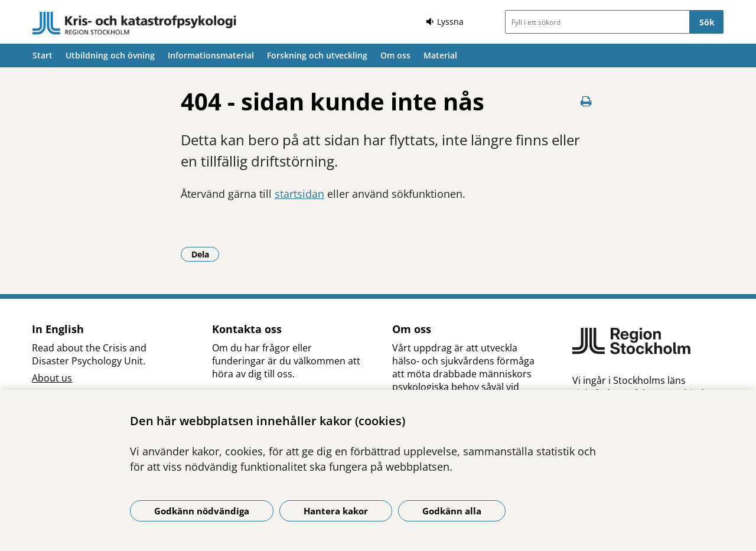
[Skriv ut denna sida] (586, 101)
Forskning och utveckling (317, 55)
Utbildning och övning (110, 55)
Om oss (395, 55)
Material (440, 55)
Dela (206, 254)
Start (43, 55)
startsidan (299, 194)
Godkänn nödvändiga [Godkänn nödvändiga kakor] (202, 511)
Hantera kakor (336, 511)
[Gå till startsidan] (135, 24)
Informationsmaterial (211, 55)
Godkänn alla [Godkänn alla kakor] (452, 511)
